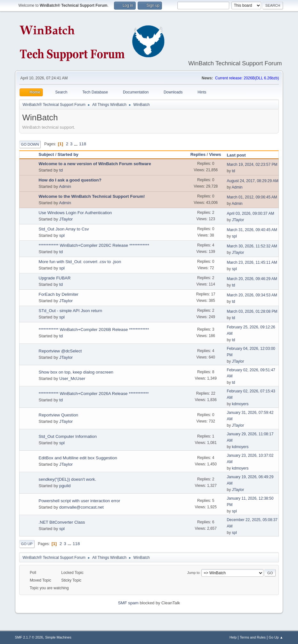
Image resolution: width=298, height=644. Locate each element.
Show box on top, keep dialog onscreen (76, 372)
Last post (239, 155)
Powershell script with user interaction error (80, 501)
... (76, 144)
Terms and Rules (253, 637)
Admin (65, 186)
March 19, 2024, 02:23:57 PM (252, 165)
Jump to (193, 573)
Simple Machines (58, 637)
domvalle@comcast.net (81, 507)
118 (83, 144)
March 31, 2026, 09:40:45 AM (252, 230)
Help (233, 637)
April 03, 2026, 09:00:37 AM (250, 213)
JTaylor (66, 219)
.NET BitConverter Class (62, 522)
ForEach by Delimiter (59, 294)
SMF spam (128, 603)
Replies (198, 154)
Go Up (27, 544)
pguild (65, 486)
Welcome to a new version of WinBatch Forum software (95, 164)
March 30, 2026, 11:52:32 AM (252, 246)
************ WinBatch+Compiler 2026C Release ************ (94, 245)
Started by (68, 154)
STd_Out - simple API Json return (71, 311)
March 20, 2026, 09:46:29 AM (252, 279)
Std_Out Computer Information (68, 436)
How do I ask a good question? (70, 180)
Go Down (30, 144)
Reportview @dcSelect (60, 351)
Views (215, 154)
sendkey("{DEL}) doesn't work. (68, 479)
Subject (46, 154)
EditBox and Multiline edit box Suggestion (78, 458)
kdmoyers (240, 404)
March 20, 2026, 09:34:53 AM (252, 295)
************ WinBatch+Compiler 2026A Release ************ (94, 394)
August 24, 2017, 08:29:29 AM (252, 181)
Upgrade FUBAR (55, 278)
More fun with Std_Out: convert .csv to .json (80, 262)
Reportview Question (59, 415)
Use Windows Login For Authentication (75, 213)
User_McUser (72, 378)
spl (62, 235)
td (61, 170)
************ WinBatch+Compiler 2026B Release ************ (94, 330)
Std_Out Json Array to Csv (64, 229)
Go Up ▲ (276, 637)
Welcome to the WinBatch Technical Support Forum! (92, 196)
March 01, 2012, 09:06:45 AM (252, 197)
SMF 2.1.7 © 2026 (29, 637)
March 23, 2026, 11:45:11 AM (252, 262)
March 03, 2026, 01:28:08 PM (252, 311)
